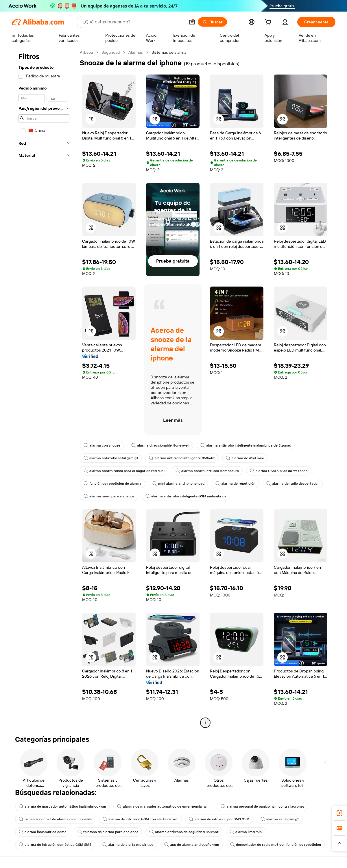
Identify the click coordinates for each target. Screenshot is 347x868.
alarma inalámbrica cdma (43, 832)
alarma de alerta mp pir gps (128, 845)
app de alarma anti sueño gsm (192, 845)
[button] (192, 22)
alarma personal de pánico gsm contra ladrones (263, 806)
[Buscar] (212, 22)
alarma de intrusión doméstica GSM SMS (55, 845)
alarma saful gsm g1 (280, 819)
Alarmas (136, 52)
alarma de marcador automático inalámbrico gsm (62, 806)
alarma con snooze (102, 445)
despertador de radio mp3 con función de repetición (276, 845)
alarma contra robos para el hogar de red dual (124, 471)
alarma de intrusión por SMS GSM (219, 819)
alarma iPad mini (246, 832)
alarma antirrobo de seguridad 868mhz (184, 832)
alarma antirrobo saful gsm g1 (111, 458)
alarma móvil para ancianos (109, 496)
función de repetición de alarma (112, 484)
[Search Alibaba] (133, 22)
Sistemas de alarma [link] (169, 52)
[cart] (269, 23)
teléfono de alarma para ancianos (108, 832)
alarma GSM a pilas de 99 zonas (279, 471)
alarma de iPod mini (245, 458)
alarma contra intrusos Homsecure (207, 471)
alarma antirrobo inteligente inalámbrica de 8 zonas (246, 445)
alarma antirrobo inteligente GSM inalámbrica (186, 496)
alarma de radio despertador (293, 484)
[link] (339, 813)
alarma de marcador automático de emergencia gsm (163, 806)
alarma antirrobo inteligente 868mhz (182, 458)
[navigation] (44, 388)
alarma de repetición (235, 484)
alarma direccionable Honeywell (160, 445)
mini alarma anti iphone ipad (178, 484)
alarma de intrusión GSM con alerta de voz (140, 819)
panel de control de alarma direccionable (55, 819)
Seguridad (111, 52)
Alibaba (86, 52)
